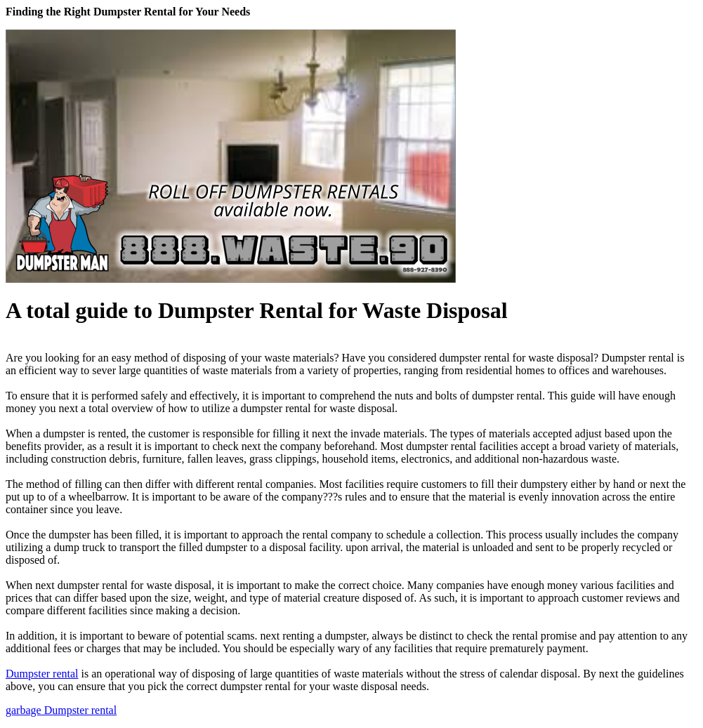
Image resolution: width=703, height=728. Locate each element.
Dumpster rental (42, 674)
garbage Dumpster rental (61, 710)
